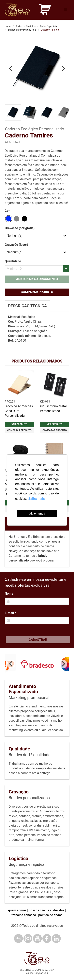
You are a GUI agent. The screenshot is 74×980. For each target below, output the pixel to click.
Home (8, 26)
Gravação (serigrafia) (20, 228)
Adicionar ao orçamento (37, 279)
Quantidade (13, 261)
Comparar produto (37, 292)
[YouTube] (37, 938)
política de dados (50, 915)
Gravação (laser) (16, 245)
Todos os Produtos (26, 26)
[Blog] (18, 938)
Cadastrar (38, 640)
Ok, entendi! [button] (37, 514)
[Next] (63, 69)
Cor (7, 211)
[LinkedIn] (56, 938)
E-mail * (10, 613)
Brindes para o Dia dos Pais (22, 30)
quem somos (17, 910)
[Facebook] (47, 938)
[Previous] (11, 69)
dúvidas (59, 910)
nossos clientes (40, 910)
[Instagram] (28, 938)
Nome (9, 594)
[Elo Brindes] (17, 10)
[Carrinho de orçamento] (45, 10)
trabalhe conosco (24, 915)
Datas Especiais (48, 26)
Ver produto (19, 424)
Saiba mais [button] (37, 499)
